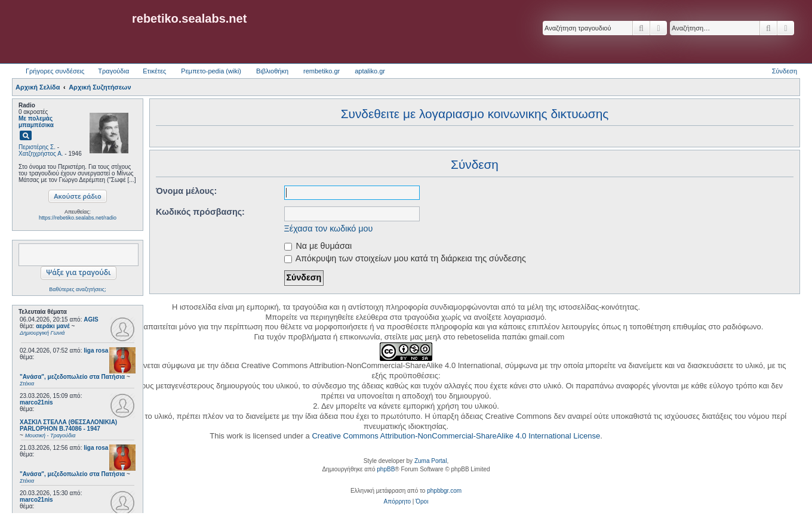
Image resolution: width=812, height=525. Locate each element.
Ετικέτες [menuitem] (154, 71)
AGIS (91, 319)
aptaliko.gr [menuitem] (370, 71)
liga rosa (96, 350)
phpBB (386, 469)
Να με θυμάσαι (318, 246)
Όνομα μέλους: (186, 191)
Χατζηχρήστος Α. (41, 154)
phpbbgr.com (444, 491)
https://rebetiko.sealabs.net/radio (78, 218)
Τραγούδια (113, 71)
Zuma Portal (430, 461)
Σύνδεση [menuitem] (785, 71)
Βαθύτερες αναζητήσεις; (77, 289)
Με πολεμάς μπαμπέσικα (36, 122)
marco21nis (36, 402)
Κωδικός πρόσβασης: (200, 212)
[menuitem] (397, 502)
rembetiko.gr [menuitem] (322, 71)
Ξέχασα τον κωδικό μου (329, 228)
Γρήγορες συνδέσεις (55, 71)
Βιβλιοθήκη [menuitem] (272, 71)
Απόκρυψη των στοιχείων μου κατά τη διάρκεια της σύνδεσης (405, 258)
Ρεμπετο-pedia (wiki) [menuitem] (211, 71)
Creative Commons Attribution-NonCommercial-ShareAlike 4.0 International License (456, 436)
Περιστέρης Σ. (37, 147)
